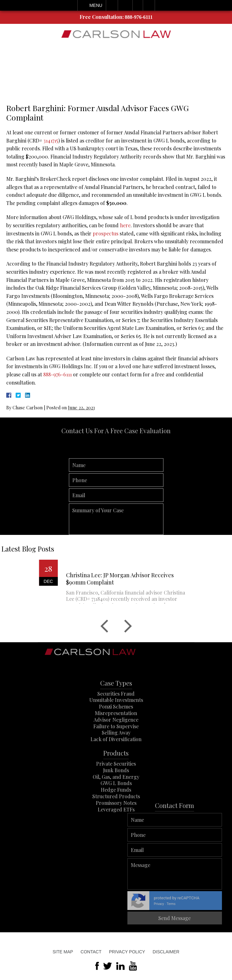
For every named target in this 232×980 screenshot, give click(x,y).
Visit (138, 5)
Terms (218, 904)
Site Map (63, 952)
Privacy (206, 904)
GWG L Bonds (116, 797)
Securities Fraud (116, 708)
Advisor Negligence (116, 734)
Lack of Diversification (116, 754)
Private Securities (116, 778)
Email (125, 5)
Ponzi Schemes (116, 721)
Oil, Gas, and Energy (116, 791)
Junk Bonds (116, 784)
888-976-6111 (139, 17)
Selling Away (116, 747)
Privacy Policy (127, 952)
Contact (91, 952)
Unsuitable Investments (116, 714)
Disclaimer (166, 952)
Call (112, 5)
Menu (96, 5)
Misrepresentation (116, 727)
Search (149, 5)
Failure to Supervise (116, 740)
